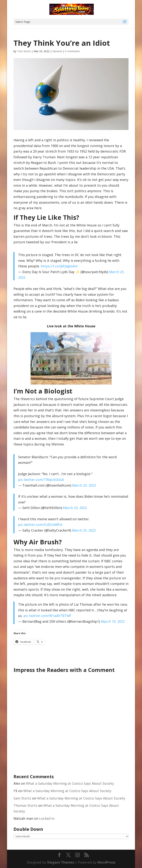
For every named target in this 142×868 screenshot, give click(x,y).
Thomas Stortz (25, 805)
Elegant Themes (61, 862)
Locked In (47, 818)
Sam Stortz (22, 798)
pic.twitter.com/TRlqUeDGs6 (41, 480)
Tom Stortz (24, 51)
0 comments (72, 51)
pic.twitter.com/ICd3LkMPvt (40, 525)
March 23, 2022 (84, 485)
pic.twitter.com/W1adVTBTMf (47, 616)
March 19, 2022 (113, 621)
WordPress (106, 862)
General (57, 51)
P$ (15, 791)
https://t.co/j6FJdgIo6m (59, 266)
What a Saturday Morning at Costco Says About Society (70, 783)
